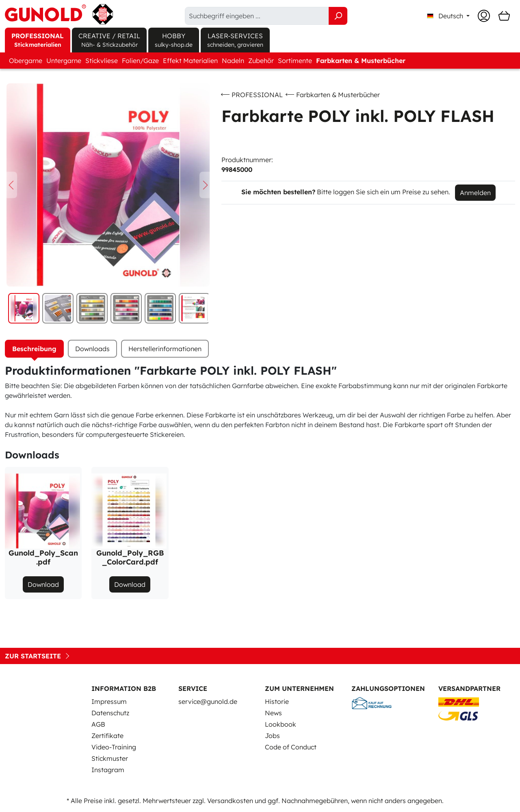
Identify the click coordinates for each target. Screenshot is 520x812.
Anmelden (475, 193)
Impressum (109, 701)
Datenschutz (110, 713)
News (273, 713)
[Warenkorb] (504, 16)
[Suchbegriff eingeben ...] (257, 16)
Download (43, 584)
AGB (98, 724)
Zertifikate (107, 736)
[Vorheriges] (11, 185)
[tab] (34, 349)
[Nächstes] (206, 185)
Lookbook (281, 724)
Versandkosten (230, 801)
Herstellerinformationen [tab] (165, 349)
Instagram (108, 770)
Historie (277, 701)
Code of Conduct (291, 747)
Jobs (272, 736)
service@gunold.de (208, 701)
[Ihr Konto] (484, 16)
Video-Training (114, 747)
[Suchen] (338, 16)
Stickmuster (110, 758)
